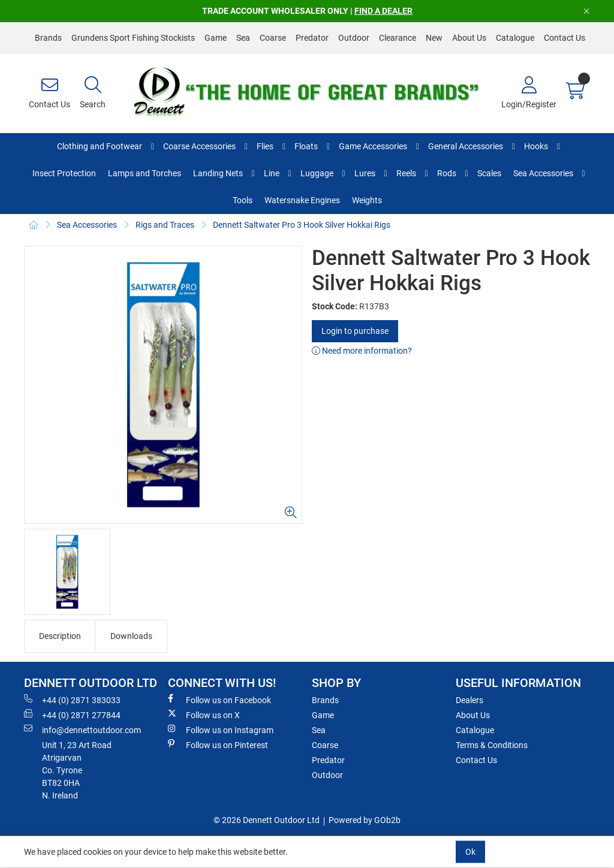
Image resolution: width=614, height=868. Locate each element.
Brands (48, 38)
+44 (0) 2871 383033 (72, 700)
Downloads (131, 636)
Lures (365, 173)
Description (60, 636)
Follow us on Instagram (221, 730)
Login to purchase (355, 331)
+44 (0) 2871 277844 (72, 715)
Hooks (536, 146)
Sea (243, 38)
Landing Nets (218, 173)
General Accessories (466, 146)
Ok (470, 852)
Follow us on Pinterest (218, 745)
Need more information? (362, 351)
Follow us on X (204, 715)
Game (216, 38)
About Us (469, 38)
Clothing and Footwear (100, 146)
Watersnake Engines (302, 200)
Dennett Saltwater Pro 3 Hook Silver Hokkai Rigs (302, 225)
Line (272, 173)
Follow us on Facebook (219, 700)
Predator (312, 38)
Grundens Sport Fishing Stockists (133, 38)
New (434, 38)
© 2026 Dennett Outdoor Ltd (267, 820)
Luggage (317, 173)
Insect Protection (64, 173)
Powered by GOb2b (365, 820)
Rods (447, 173)
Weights (367, 200)
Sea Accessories (543, 173)
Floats (306, 146)
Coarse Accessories (199, 146)
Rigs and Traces (165, 225)
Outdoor (354, 38)
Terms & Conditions (492, 745)
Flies (265, 146)
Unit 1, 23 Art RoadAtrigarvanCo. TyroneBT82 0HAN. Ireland (77, 770)
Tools (243, 200)
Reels (406, 173)
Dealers (469, 700)
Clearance (398, 38)
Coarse (273, 38)
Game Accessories (373, 146)
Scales (489, 173)
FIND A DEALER (383, 11)
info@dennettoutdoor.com (82, 730)
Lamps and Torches (145, 173)
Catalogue (515, 38)
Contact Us (565, 38)
